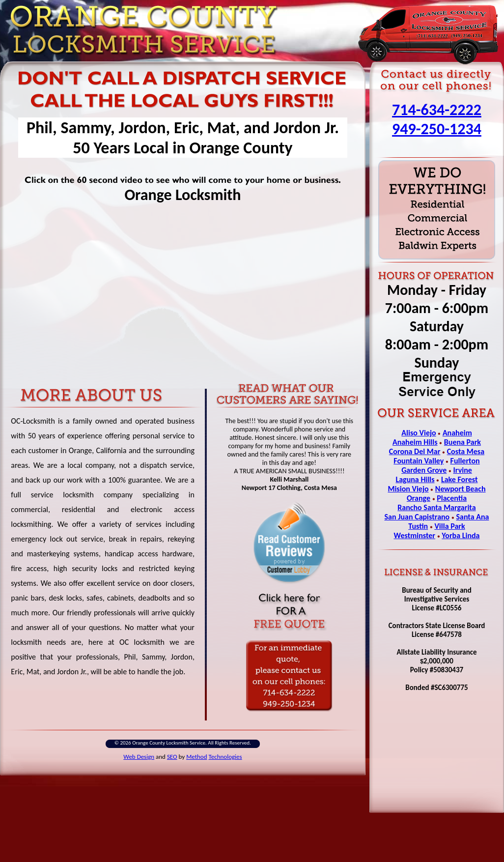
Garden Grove (424, 470)
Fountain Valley (419, 461)
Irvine (463, 470)
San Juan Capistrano (417, 517)
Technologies (225, 757)
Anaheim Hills (415, 442)
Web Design (139, 757)
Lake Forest (460, 479)
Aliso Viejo (419, 433)
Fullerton (465, 461)
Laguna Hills (415, 479)
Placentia (452, 498)
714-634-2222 (437, 110)
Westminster (414, 535)
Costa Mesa (466, 451)
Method (196, 757)
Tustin (418, 526)
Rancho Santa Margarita (436, 507)
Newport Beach (461, 489)
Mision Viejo (408, 489)
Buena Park (462, 442)
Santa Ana (472, 517)
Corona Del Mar (415, 451)
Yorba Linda (461, 535)
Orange (419, 498)
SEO (172, 757)
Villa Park (449, 526)
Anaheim (457, 433)
